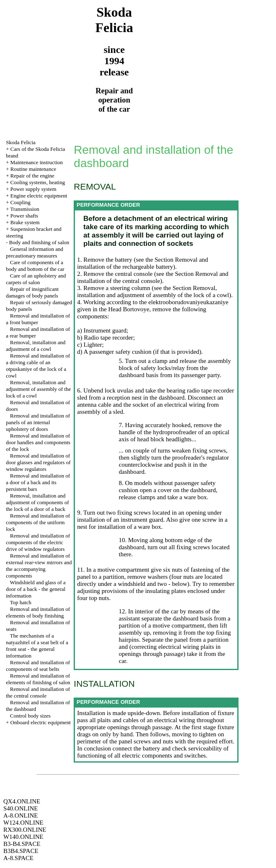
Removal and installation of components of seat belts (38, 666)
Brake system (25, 222)
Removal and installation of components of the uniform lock (38, 522)
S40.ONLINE (21, 808)
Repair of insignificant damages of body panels (32, 292)
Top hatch (21, 602)
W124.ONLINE (23, 823)
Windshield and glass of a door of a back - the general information (36, 589)
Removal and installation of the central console (38, 692)
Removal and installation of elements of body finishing (38, 612)
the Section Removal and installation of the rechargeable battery (143, 263)
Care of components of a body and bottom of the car (35, 266)
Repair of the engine (32, 176)
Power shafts (24, 216)
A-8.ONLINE (21, 815)
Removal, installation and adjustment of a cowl (36, 346)
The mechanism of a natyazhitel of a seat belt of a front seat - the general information (37, 646)
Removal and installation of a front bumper (38, 319)
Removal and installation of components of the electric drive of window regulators (38, 542)
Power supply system (34, 189)
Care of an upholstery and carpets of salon (36, 279)
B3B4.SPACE (21, 851)
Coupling (20, 202)
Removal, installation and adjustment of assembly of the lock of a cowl (38, 389)
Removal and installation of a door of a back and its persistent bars (38, 482)
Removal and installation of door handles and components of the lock (38, 442)
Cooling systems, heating (38, 182)
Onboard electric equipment (41, 722)
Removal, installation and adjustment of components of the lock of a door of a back (37, 502)
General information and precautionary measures (35, 252)
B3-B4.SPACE (22, 844)
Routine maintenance (33, 169)
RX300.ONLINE (25, 830)
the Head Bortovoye (123, 309)
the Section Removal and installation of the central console (153, 277)
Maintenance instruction (37, 162)
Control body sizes (30, 716)
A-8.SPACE (18, 858)
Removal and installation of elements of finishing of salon (38, 679)
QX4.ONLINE (22, 801)
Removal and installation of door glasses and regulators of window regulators (38, 462)
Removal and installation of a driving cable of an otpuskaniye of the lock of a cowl (38, 366)
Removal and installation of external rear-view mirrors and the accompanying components (39, 566)
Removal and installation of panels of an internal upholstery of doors (38, 422)
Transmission (25, 209)
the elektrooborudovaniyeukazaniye (183, 302)
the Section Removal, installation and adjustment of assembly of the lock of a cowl (153, 291)
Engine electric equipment (39, 196)
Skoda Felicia (21, 142)
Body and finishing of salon (39, 242)
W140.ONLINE (23, 837)
